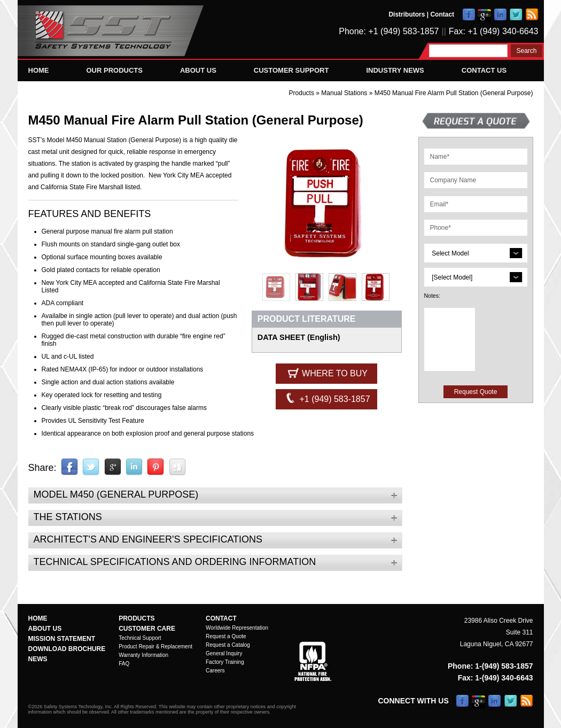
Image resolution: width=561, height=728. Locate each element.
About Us (198, 70)
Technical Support (140, 638)
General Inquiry (224, 653)
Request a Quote (226, 636)
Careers (215, 671)
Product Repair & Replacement (155, 646)
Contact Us (484, 70)
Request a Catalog (228, 645)
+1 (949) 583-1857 (327, 398)
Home (39, 70)
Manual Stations (345, 93)
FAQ (124, 664)
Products (302, 93)
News (38, 659)
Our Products (115, 70)
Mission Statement (62, 639)
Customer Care (147, 629)
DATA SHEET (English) (299, 337)
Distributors (407, 14)
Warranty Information (143, 655)
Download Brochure (67, 649)
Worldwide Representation (237, 628)
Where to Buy (327, 373)
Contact (442, 14)
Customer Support (291, 70)
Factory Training (225, 662)
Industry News (395, 70)
